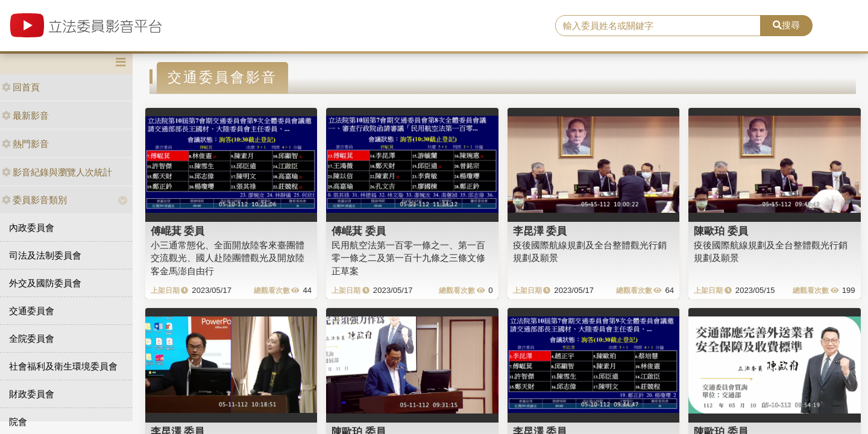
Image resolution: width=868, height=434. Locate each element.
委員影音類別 (34, 200)
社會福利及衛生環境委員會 (63, 366)
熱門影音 (25, 144)
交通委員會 (32, 311)
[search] (658, 26)
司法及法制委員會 (45, 255)
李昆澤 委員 (540, 231)
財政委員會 (32, 394)
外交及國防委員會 (45, 283)
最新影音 (25, 115)
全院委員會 (32, 338)
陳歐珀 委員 (721, 231)
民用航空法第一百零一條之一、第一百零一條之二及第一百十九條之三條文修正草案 (408, 258)
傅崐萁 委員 (178, 231)
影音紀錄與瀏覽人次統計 (57, 172)
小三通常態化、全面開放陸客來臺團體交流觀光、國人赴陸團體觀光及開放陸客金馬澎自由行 (228, 258)
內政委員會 (32, 228)
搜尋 (786, 25)
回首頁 (21, 87)
